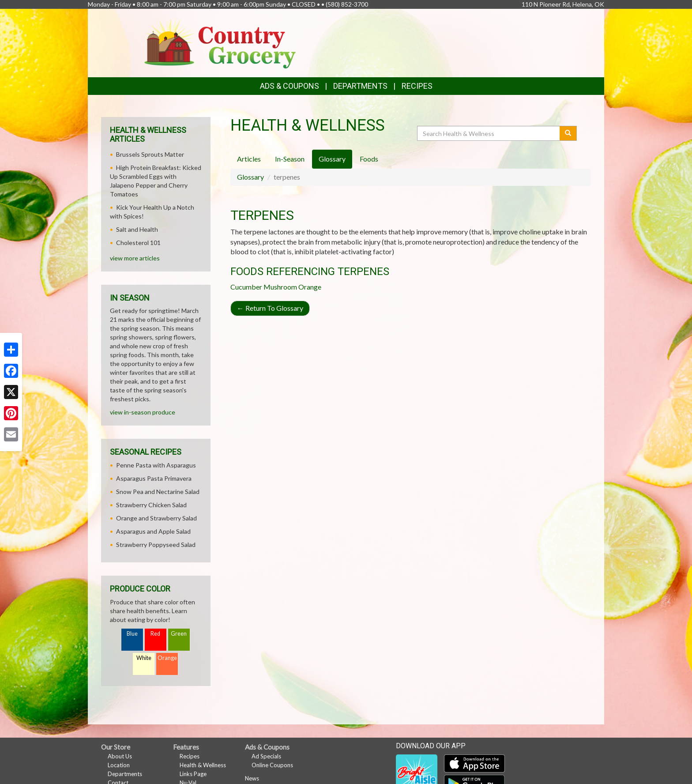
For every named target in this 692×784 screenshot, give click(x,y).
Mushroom (280, 287)
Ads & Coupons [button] (290, 86)
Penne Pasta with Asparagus (156, 465)
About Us (120, 756)
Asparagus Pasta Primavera (154, 478)
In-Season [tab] (290, 159)
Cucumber (246, 287)
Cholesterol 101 (138, 243)
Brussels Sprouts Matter (150, 154)
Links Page (193, 774)
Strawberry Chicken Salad (151, 505)
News (252, 778)
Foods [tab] (369, 159)
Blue (132, 634)
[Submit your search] (568, 133)
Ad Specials (266, 756)
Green (179, 634)
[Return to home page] (220, 42)
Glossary (250, 177)
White (144, 658)
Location (119, 765)
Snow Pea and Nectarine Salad (158, 492)
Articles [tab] (249, 159)
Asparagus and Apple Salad (153, 531)
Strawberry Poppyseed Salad (156, 545)
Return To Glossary (270, 308)
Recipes (417, 86)
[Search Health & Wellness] (489, 133)
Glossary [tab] (332, 159)
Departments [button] (360, 86)
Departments (125, 774)
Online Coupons (272, 765)
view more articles (135, 258)
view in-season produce (143, 412)
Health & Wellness (203, 765)
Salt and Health (137, 229)
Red (155, 634)
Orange (310, 287)
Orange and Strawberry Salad (156, 518)
